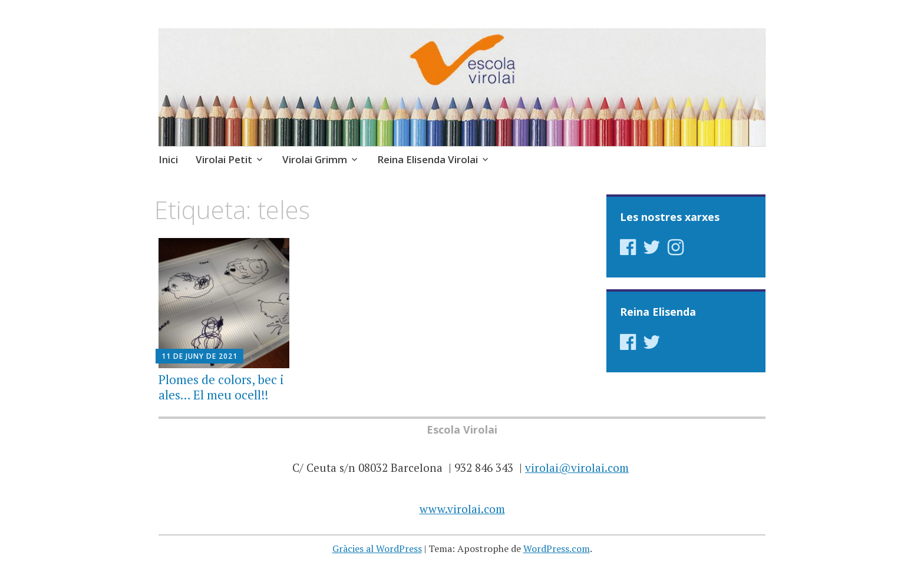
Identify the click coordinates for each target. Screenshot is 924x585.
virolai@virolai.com (577, 467)
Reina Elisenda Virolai (428, 159)
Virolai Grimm (315, 159)
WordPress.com (557, 548)
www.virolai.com (462, 509)
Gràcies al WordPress (377, 548)
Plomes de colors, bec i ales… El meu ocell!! (221, 387)
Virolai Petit (224, 159)
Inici (168, 159)
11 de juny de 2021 (199, 356)
